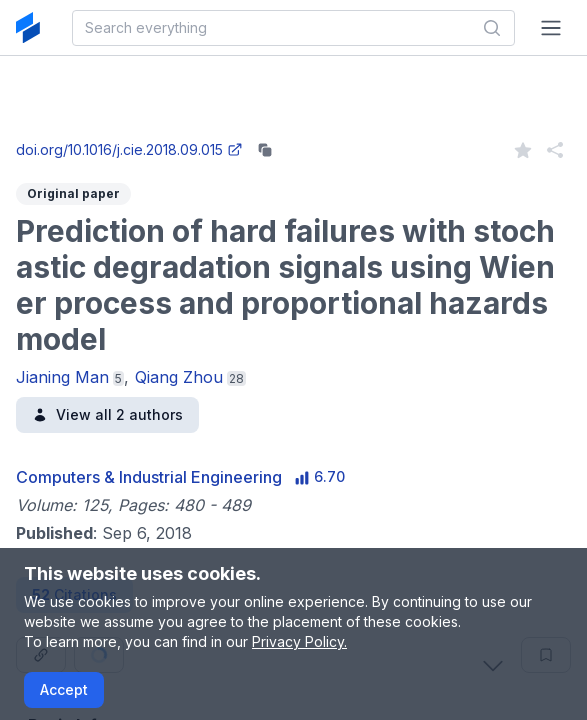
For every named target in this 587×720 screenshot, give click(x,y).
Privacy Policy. (299, 641)
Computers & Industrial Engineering (149, 477)
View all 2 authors (107, 414)
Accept (64, 689)
